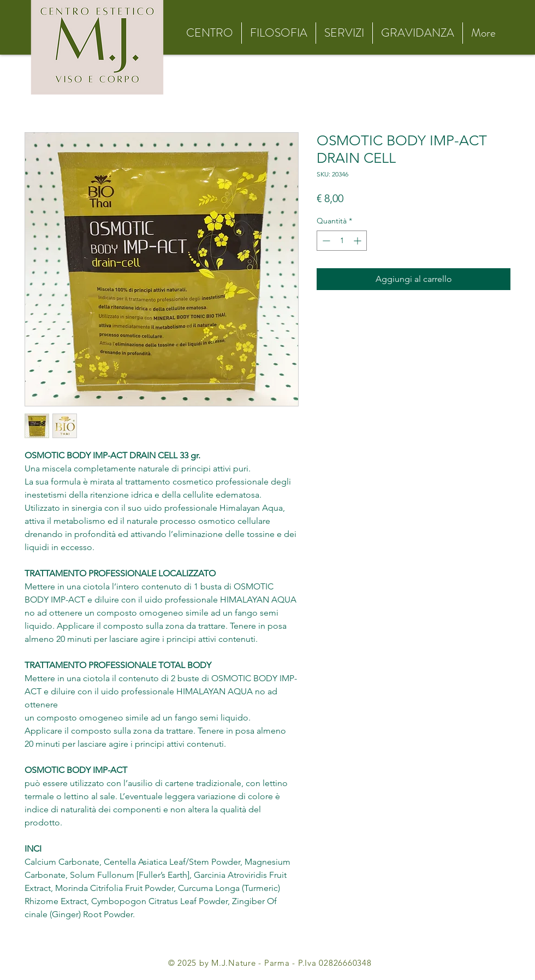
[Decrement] (325, 241)
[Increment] (358, 241)
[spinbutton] (342, 241)
